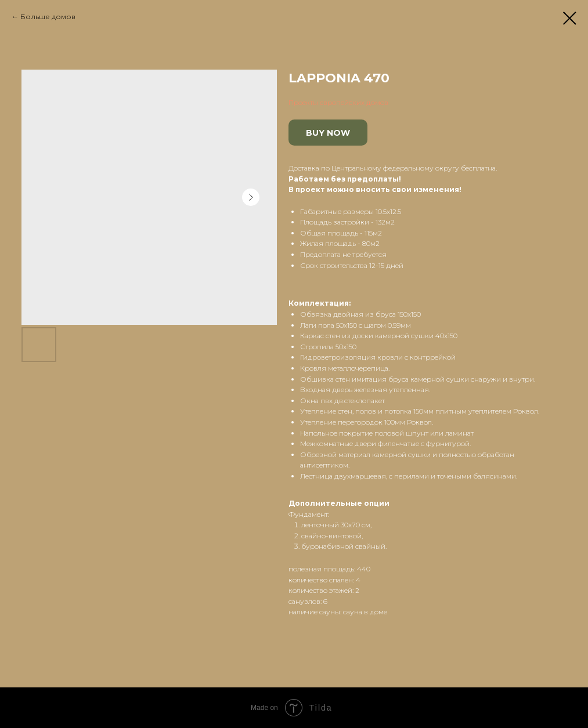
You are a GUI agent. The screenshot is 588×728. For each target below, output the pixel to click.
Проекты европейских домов (338, 102)
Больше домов (48, 17)
